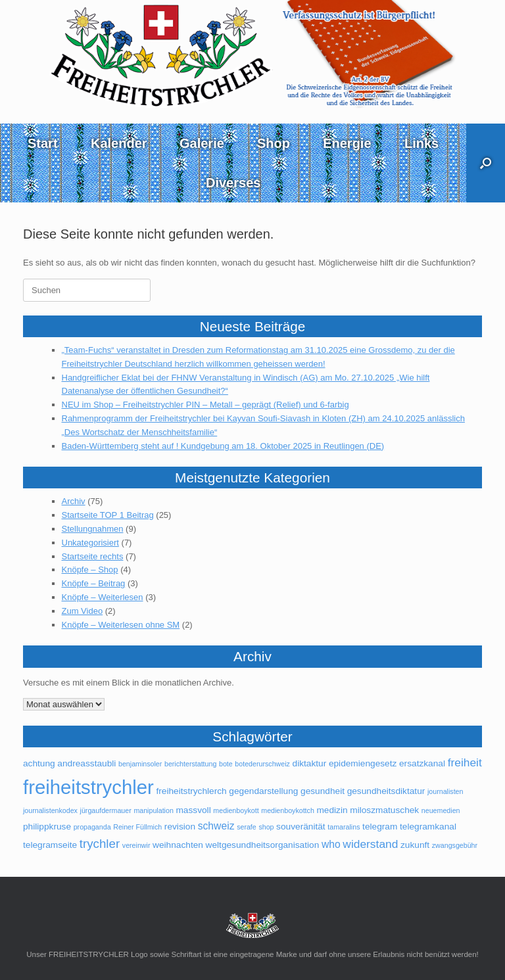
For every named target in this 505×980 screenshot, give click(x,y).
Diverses (233, 183)
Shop (274, 143)
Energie (347, 143)
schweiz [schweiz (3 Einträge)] (216, 826)
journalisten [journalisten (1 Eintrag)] (445, 791)
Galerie (202, 143)
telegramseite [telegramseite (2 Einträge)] (50, 845)
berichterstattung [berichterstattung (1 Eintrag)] (190, 764)
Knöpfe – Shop (90, 570)
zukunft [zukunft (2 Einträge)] (415, 845)
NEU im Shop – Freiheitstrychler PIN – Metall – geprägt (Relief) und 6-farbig (205, 405)
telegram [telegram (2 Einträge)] (380, 827)
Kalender (119, 143)
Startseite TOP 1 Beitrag (108, 515)
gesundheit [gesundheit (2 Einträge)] (323, 791)
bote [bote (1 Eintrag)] (226, 764)
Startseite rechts (93, 556)
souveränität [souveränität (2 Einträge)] (301, 827)
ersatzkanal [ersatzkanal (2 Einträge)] (422, 763)
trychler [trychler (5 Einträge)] (100, 844)
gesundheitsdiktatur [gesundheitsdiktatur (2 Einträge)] (386, 791)
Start (43, 143)
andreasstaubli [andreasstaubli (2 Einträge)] (86, 763)
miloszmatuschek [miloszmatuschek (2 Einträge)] (384, 810)
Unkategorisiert (90, 543)
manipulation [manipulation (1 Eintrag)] (153, 810)
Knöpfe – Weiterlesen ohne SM (121, 625)
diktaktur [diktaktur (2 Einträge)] (310, 763)
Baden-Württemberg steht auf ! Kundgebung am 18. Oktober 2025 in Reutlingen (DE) (223, 446)
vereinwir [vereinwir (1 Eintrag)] (136, 845)
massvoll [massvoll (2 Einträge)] (193, 810)
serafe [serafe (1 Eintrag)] (247, 827)
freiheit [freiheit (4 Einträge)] (465, 762)
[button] (486, 163)
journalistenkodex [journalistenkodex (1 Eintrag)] (50, 810)
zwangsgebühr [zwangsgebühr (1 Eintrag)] (455, 845)
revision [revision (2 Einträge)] (180, 827)
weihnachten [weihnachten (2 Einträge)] (178, 845)
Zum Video (83, 611)
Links (421, 143)
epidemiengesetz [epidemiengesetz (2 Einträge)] (363, 763)
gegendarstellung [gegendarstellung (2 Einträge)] (263, 791)
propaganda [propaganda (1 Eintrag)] (92, 827)
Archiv (74, 501)
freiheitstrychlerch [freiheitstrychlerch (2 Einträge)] (191, 791)
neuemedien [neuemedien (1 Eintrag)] (441, 810)
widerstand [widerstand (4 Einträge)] (370, 844)
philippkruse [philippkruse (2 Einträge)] (47, 827)
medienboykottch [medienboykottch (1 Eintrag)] (288, 810)
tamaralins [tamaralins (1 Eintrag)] (344, 827)
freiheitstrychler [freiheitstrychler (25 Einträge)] (88, 787)
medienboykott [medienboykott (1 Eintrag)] (236, 810)
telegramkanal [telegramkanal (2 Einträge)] (428, 827)
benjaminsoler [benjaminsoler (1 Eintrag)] (140, 764)
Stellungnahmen (93, 529)
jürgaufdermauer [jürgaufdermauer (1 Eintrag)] (106, 810)
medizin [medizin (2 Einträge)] (332, 810)
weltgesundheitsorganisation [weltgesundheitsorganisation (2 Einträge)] (263, 845)
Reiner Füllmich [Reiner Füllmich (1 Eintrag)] (137, 827)
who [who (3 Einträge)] (331, 844)
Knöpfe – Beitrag (94, 583)
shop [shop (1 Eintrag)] (266, 827)
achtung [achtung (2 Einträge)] (39, 763)
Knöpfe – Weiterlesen (103, 597)
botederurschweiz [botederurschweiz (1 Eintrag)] (262, 764)
